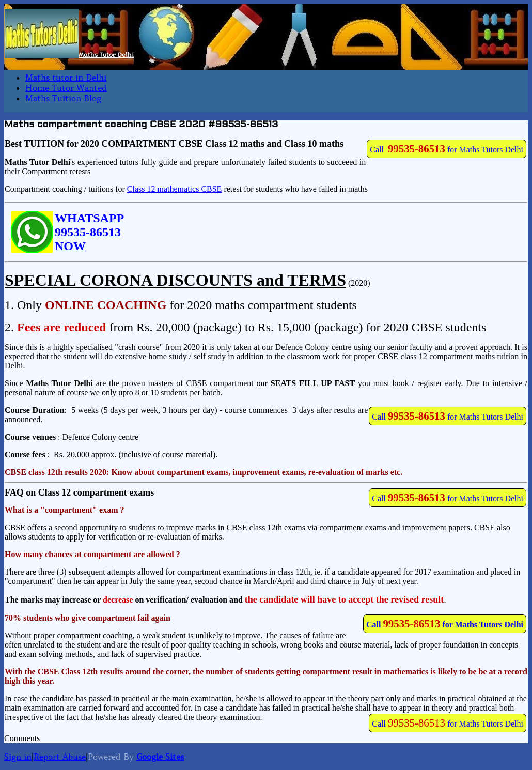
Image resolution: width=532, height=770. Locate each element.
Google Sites (160, 757)
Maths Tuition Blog (63, 98)
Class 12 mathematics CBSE (175, 189)
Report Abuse (60, 757)
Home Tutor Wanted (66, 88)
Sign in (18, 757)
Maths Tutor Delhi (106, 55)
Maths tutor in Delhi (66, 78)
